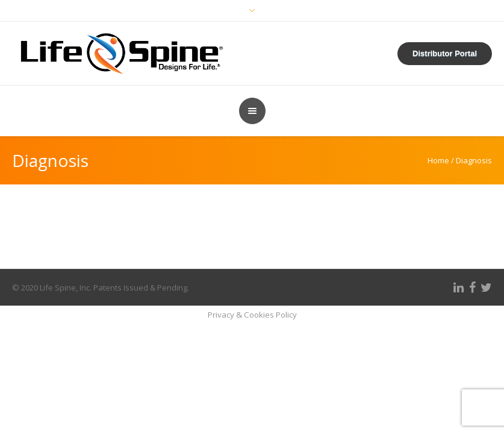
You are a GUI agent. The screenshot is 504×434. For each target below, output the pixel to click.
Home (438, 160)
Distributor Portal (445, 53)
